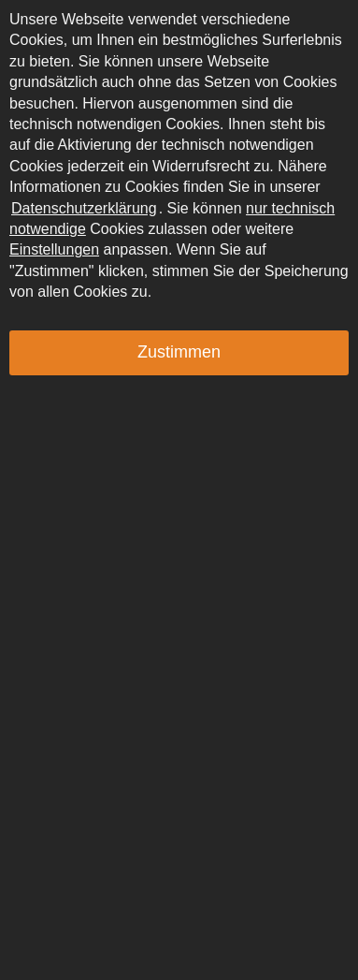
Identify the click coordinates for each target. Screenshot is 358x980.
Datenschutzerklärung (84, 208)
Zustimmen (179, 352)
